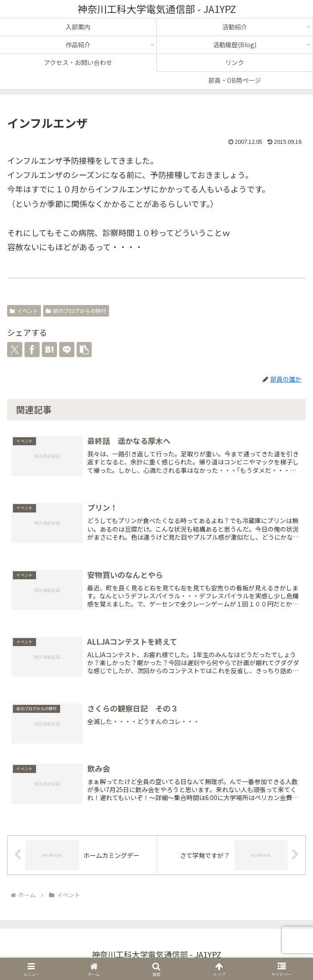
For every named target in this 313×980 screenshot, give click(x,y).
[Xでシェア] (15, 350)
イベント (24, 311)
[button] (84, 350)
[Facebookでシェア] (32, 350)
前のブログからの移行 (76, 311)
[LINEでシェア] (67, 350)
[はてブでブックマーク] (49, 350)
